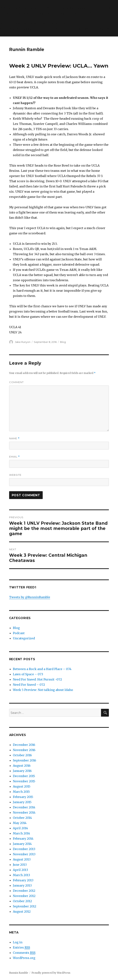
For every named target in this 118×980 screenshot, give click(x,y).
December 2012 (24, 891)
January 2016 (22, 771)
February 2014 (23, 839)
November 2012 (24, 896)
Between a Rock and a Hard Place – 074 (42, 669)
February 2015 (23, 797)
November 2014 (24, 812)
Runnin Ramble (27, 50)
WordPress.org (24, 958)
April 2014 (20, 828)
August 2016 (22, 766)
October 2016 (22, 755)
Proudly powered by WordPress (51, 973)
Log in (18, 942)
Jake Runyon (23, 342)
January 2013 (22, 885)
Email (14, 457)
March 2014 (21, 833)
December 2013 (24, 849)
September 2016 (25, 760)
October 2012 (22, 901)
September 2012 (25, 906)
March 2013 (21, 875)
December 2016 (24, 745)
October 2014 (22, 818)
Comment (16, 382)
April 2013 (20, 870)
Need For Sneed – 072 (29, 685)
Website (15, 475)
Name (14, 438)
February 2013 (23, 880)
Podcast (19, 633)
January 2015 (22, 802)
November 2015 (24, 781)
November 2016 (24, 750)
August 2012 (22, 912)
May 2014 (20, 823)
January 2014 (22, 844)
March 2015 (21, 792)
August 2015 (22, 786)
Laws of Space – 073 (28, 674)
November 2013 (24, 854)
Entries (21, 948)
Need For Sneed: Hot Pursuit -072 (37, 679)
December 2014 (24, 807)
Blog (63, 342)
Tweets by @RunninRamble (30, 597)
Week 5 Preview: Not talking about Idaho (43, 690)
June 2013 (20, 865)
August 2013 (22, 859)
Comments (24, 953)
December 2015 (24, 776)
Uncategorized (24, 638)
